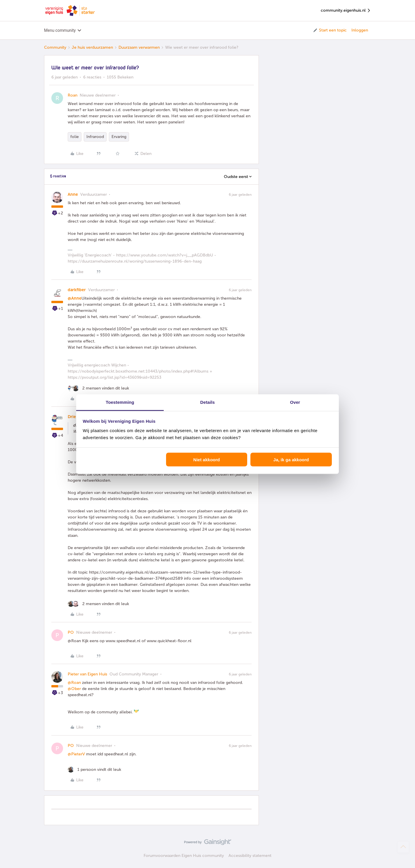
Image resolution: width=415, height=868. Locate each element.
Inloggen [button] (360, 30)
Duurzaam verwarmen (139, 47)
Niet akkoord (206, 460)
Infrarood (95, 137)
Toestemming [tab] (120, 402)
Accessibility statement (250, 856)
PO (71, 632)
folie (75, 137)
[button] (330, 30)
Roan (73, 95)
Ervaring (119, 137)
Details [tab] (208, 402)
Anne (73, 194)
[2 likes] (98, 388)
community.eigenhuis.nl (346, 11)
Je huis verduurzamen (92, 47)
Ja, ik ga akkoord (291, 460)
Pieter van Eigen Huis (87, 674)
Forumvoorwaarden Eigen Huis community (184, 856)
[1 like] (94, 770)
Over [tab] (295, 402)
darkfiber (77, 290)
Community (55, 47)
